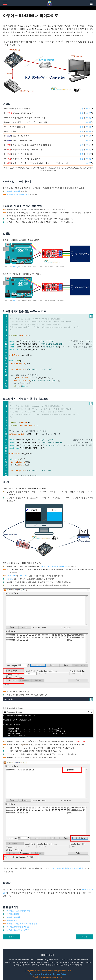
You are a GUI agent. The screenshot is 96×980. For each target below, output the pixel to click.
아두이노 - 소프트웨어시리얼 (18, 911)
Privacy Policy (60, 974)
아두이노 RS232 (13, 914)
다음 (84, 937)
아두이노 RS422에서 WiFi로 (18, 930)
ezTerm (10, 579)
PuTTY (23, 576)
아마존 (88, 108)
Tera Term (11, 576)
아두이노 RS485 (13, 191)
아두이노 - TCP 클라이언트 (18, 195)
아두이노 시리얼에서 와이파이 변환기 (22, 924)
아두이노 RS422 (13, 920)
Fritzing (15, 267)
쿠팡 (81, 108)
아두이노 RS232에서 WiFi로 (18, 927)
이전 (12, 937)
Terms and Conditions (41, 974)
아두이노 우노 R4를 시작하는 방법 (54, 566)
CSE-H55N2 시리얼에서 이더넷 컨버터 (68, 868)
